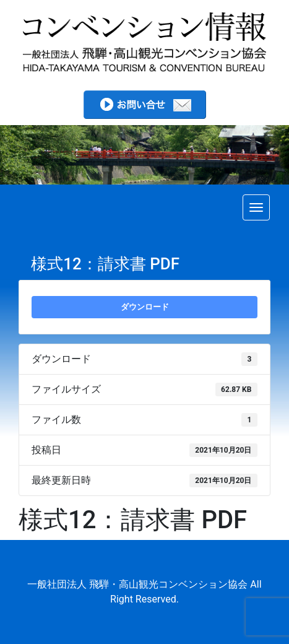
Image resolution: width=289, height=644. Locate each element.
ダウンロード (145, 307)
